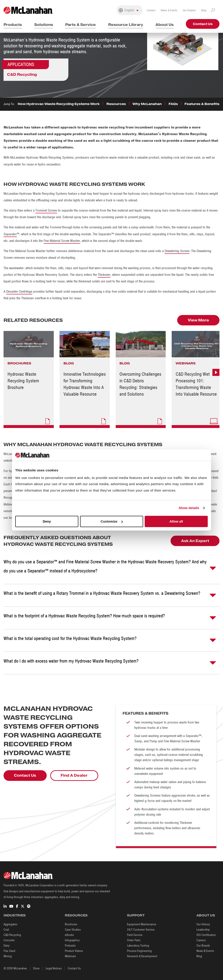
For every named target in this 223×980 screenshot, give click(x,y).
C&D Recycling (22, 75)
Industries (15, 915)
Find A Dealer (74, 775)
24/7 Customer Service (141, 930)
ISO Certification (206, 935)
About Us (165, 25)
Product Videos (74, 951)
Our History (203, 924)
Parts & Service (81, 25)
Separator (10, 234)
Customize (112, 521)
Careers (151, 10)
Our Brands (203, 946)
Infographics (72, 940)
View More (198, 320)
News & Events (169, 10)
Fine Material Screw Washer (62, 241)
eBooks (69, 935)
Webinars (70, 956)
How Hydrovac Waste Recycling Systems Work (59, 104)
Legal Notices (54, 968)
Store (36, 968)
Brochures (71, 924)
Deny (47, 521)
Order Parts (134, 940)
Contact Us (203, 24)
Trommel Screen (46, 210)
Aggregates (10, 924)
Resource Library (126, 25)
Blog (204, 10)
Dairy (7, 946)
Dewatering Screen (177, 251)
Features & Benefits (202, 104)
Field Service (135, 935)
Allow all (176, 521)
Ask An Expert (195, 541)
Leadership (203, 930)
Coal (6, 930)
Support (136, 915)
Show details (189, 508)
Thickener (104, 275)
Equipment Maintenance (142, 924)
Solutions (44, 25)
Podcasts (70, 946)
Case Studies (73, 930)
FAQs (173, 104)
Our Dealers (189, 10)
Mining (8, 956)
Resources (116, 104)
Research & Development (142, 956)
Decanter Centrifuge (19, 292)
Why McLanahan (147, 104)
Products (13, 25)
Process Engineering (139, 951)
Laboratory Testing (138, 946)
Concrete (9, 940)
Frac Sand (9, 951)
